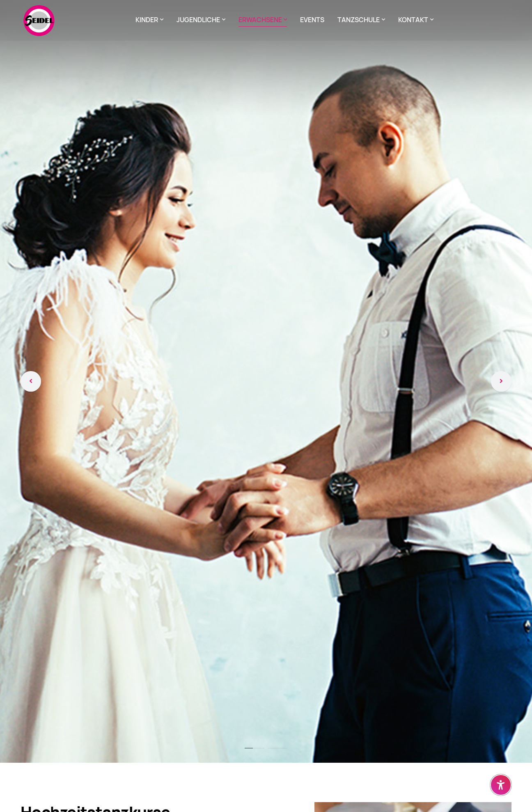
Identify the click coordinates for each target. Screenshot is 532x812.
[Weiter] (501, 381)
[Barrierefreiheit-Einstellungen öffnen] (501, 785)
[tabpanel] (266, 381)
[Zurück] (31, 381)
